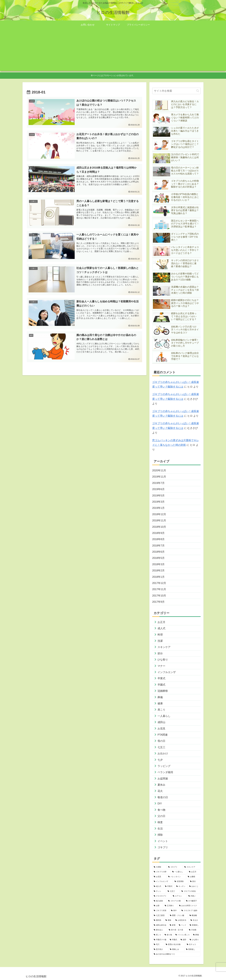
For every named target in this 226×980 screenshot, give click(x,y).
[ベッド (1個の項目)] (183, 925)
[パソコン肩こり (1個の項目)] (183, 935)
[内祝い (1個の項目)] (194, 896)
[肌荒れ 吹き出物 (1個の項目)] (175, 945)
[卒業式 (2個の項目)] (169, 886)
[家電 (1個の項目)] (173, 925)
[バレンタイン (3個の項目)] (176, 877)
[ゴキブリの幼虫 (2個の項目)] (190, 891)
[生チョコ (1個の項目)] (193, 945)
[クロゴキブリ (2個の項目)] (162, 896)
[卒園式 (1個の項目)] (174, 940)
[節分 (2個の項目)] (195, 882)
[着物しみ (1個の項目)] (176, 949)
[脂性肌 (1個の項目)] (158, 920)
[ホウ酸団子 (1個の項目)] (193, 901)
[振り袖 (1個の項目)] (168, 935)
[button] (198, 91)
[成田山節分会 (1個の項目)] (160, 925)
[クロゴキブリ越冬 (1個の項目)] (190, 911)
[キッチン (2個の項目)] (181, 886)
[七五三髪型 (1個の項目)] (160, 916)
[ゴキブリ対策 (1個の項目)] (161, 911)
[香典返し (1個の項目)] (193, 949)
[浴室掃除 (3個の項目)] (181, 882)
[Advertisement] (113, 51)
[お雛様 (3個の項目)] (193, 877)
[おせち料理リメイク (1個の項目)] (189, 906)
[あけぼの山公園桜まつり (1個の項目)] (176, 954)
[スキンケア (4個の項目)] (192, 867)
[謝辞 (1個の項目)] (184, 940)
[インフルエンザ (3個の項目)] (163, 882)
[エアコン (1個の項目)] (179, 896)
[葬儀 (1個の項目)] (196, 935)
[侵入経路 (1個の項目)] (159, 901)
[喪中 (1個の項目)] (175, 911)
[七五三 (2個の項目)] (173, 891)
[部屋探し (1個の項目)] (194, 925)
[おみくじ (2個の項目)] (194, 886)
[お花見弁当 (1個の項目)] (181, 920)
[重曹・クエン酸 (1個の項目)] (178, 916)
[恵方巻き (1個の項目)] (160, 949)
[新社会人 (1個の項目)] (160, 930)
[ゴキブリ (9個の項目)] (175, 867)
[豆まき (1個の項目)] (195, 920)
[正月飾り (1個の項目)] (170, 906)
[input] (176, 91)
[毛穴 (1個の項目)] (158, 945)
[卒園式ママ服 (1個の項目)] (160, 940)
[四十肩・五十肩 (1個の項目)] (177, 930)
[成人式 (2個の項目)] (158, 886)
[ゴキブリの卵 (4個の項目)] (161, 872)
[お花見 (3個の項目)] (159, 877)
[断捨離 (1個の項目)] (194, 916)
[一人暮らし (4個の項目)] (179, 872)
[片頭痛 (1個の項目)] (194, 930)
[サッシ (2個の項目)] (159, 891)
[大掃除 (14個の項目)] (159, 867)
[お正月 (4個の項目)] (194, 872)
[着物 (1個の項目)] (169, 920)
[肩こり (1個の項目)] (158, 935)
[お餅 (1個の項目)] (158, 906)
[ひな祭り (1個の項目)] (194, 940)
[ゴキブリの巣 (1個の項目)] (176, 901)
